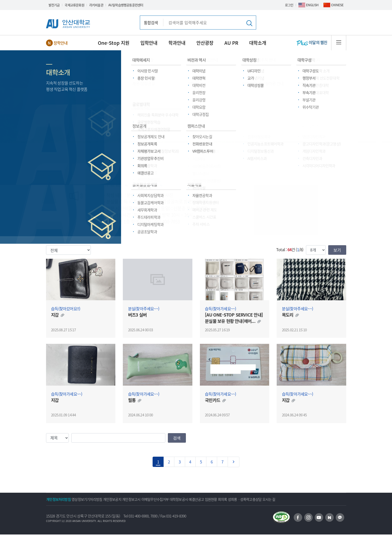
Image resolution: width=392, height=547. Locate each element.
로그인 (289, 5)
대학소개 (258, 43)
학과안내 (177, 43)
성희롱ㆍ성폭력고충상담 (308, 499)
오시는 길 (56, 512)
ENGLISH (312, 5)
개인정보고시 (154, 499)
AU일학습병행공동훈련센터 (126, 5)
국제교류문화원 (74, 5)
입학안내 (149, 43)
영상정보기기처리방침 (97, 499)
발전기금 (54, 5)
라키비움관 (96, 5)
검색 (177, 438)
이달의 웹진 (312, 43)
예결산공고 (240, 499)
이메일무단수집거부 (185, 499)
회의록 (279, 499)
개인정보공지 (129, 499)
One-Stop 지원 (114, 43)
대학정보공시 (215, 499)
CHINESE (337, 5)
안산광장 (205, 43)
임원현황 (261, 499)
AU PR (231, 43)
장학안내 (61, 43)
